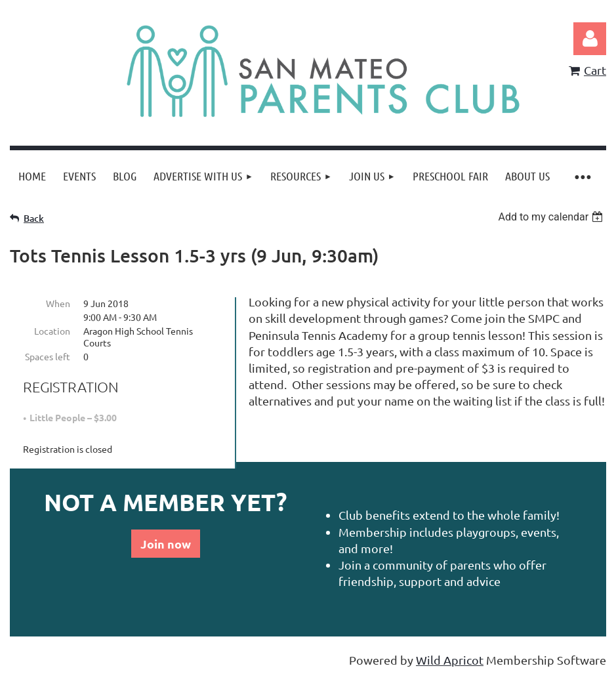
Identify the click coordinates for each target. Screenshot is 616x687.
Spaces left (48, 356)
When (58, 303)
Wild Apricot (450, 660)
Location (52, 331)
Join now (166, 544)
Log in (590, 39)
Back (34, 218)
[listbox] (552, 217)
